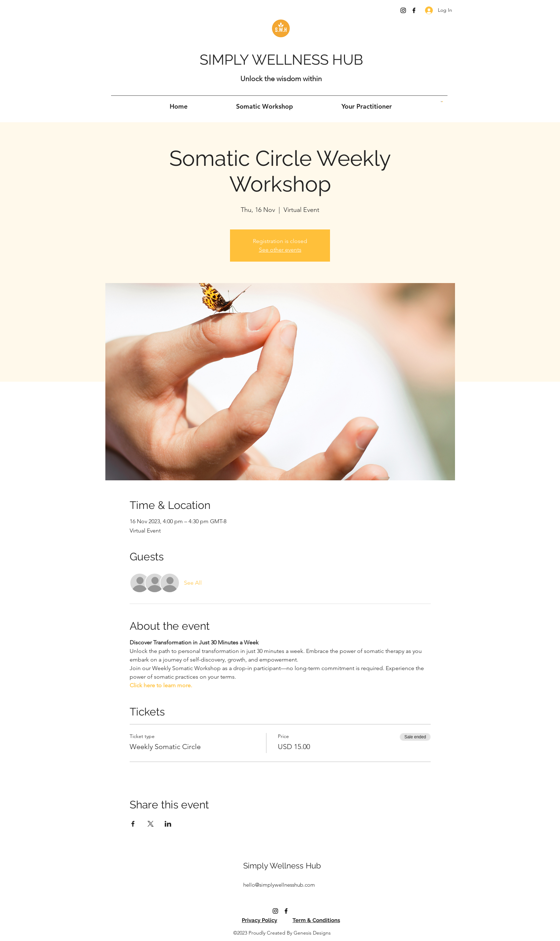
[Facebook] (414, 10)
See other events (280, 250)
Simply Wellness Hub (282, 866)
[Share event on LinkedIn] (168, 824)
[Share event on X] (151, 824)
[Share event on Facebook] (133, 824)
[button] (442, 101)
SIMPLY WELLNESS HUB (281, 60)
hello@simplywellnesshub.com (279, 885)
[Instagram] (403, 10)
